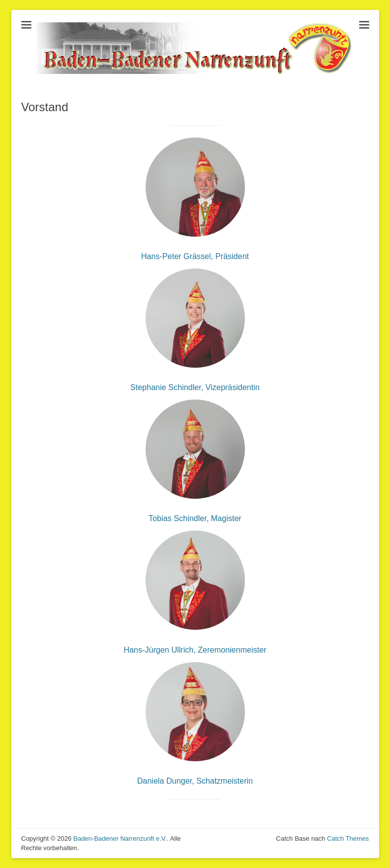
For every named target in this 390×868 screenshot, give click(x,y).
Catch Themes (348, 838)
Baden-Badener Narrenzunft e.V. (120, 838)
